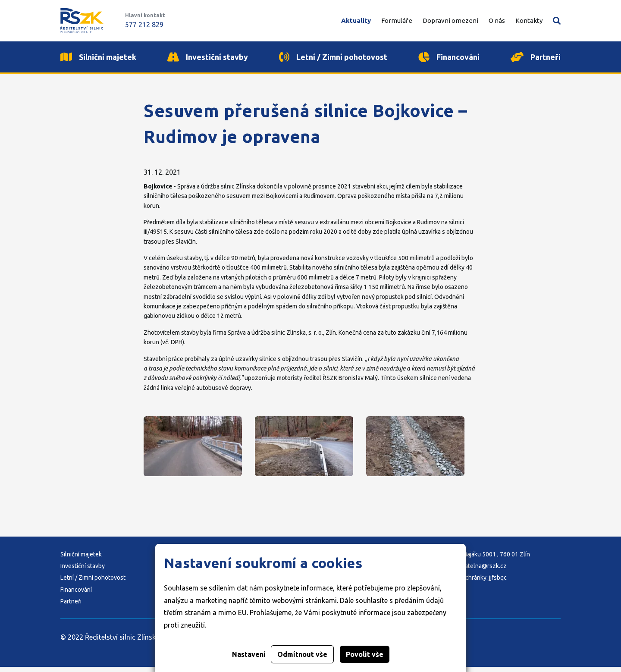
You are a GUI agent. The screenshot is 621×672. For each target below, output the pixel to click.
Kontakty (529, 20)
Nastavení (249, 654)
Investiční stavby (83, 571)
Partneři (71, 606)
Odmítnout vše (302, 654)
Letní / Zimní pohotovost (93, 583)
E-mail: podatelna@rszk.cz (471, 571)
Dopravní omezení (450, 20)
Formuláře (397, 20)
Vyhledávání (557, 21)
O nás (497, 20)
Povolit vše (365, 654)
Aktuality (356, 20)
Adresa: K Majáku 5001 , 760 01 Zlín (483, 559)
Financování (76, 594)
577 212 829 (144, 25)
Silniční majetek (81, 559)
